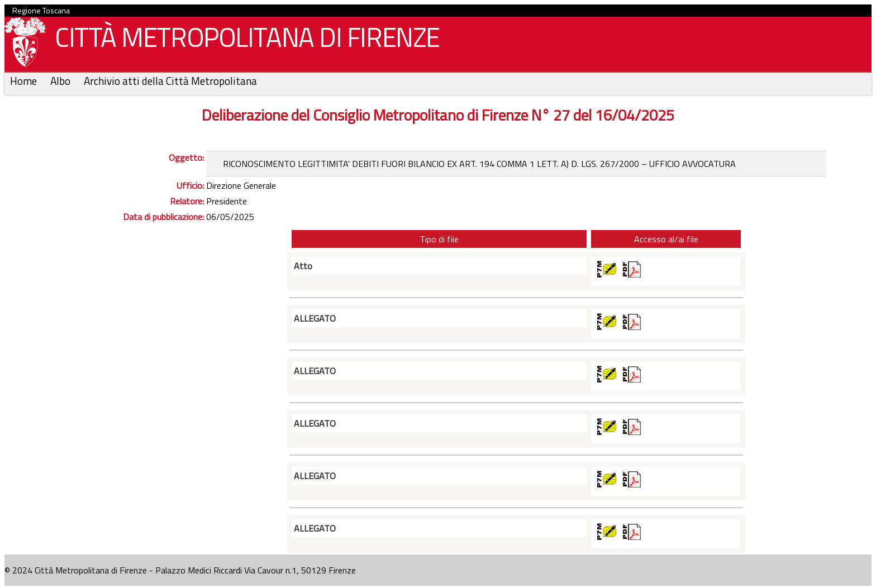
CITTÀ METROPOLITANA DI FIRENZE (243, 40)
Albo (61, 81)
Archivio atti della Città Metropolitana (170, 81)
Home (25, 81)
